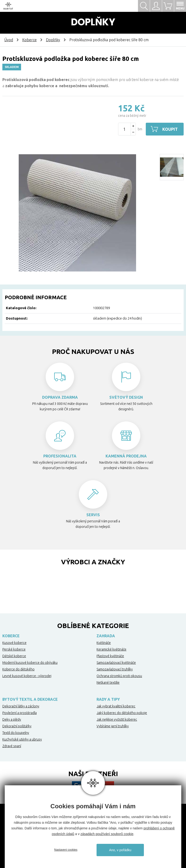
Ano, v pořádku (120, 850)
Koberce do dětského (18, 669)
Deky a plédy (12, 719)
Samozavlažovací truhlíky (115, 669)
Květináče (104, 643)
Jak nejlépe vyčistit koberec (117, 719)
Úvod (9, 40)
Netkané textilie (108, 683)
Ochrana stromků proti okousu (119, 676)
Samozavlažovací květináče (116, 663)
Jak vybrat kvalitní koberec (116, 706)
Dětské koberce (14, 656)
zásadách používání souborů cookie (107, 834)
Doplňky (53, 40)
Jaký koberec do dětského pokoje (122, 713)
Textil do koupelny (16, 733)
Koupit (170, 129)
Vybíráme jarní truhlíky (113, 726)
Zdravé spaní (12, 746)
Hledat (144, 6)
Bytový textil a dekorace (30, 699)
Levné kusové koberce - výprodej (27, 676)
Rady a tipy (108, 699)
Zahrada (106, 636)
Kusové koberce (14, 643)
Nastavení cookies (66, 850)
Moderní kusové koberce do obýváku (30, 663)
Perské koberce (14, 649)
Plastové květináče (110, 656)
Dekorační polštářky (17, 726)
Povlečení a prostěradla (20, 713)
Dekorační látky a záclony (21, 706)
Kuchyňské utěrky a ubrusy (22, 739)
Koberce (29, 40)
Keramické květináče (111, 649)
